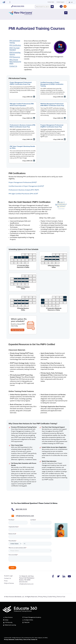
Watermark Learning (9, 625)
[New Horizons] (21, 13)
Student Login (8, 576)
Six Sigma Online (28, 620)
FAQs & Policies (9, 583)
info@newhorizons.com (26, 584)
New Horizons (8, 617)
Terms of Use (61, 597)
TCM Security (8, 623)
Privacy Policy (43, 597)
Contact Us (8, 578)
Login (71, 2)
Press (6, 581)
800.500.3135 (18, 6)
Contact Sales (51, 2)
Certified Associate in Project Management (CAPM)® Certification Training (52, 84)
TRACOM (26, 623)
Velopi (6, 620)
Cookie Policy (52, 597)
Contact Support (60, 2)
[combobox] (43, 7)
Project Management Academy (32, 617)
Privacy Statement (9, 640)
